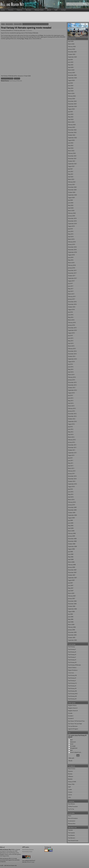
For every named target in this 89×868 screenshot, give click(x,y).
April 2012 (71, 434)
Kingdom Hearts (72, 705)
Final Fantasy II (72, 649)
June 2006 (71, 617)
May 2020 (71, 205)
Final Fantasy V (72, 657)
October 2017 (72, 276)
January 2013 (72, 411)
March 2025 (71, 70)
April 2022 (71, 148)
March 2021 (71, 179)
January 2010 (72, 505)
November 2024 (72, 75)
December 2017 (72, 270)
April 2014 (71, 372)
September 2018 (72, 252)
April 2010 (71, 497)
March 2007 (71, 593)
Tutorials (70, 830)
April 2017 (71, 291)
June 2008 (71, 554)
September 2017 (72, 278)
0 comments (29, 30)
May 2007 (71, 588)
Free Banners (72, 838)
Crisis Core (71, 673)
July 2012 (70, 427)
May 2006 (71, 619)
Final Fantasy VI (72, 660)
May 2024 (71, 88)
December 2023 (72, 101)
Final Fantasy (71, 647)
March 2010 (71, 500)
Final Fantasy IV (72, 655)
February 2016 (72, 323)
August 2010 (71, 487)
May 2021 (71, 174)
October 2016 (72, 307)
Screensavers (72, 821)
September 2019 (72, 224)
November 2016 (72, 304)
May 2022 (71, 145)
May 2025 (71, 65)
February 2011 (72, 471)
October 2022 (72, 135)
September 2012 (72, 421)
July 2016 (70, 312)
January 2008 (72, 567)
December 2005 (72, 632)
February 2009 (72, 533)
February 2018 (72, 265)
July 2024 (70, 83)
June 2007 (71, 585)
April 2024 (71, 91)
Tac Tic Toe (71, 809)
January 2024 (72, 99)
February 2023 (72, 125)
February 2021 (72, 182)
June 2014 (71, 367)
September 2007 (72, 578)
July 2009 (70, 520)
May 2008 (71, 557)
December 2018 (72, 247)
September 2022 (72, 138)
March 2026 (71, 44)
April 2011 (71, 466)
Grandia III (71, 718)
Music (70, 816)
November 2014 (72, 354)
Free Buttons (71, 835)
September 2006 (72, 609)
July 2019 (70, 229)
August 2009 (71, 518)
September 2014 (72, 359)
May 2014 (71, 369)
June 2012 (71, 429)
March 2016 (71, 320)
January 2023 (72, 127)
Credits (70, 789)
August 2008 (71, 549)
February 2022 (72, 153)
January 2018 (72, 268)
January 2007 (72, 598)
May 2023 (71, 117)
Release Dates (39, 10)
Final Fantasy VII (72, 662)
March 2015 (71, 346)
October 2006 (72, 606)
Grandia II (71, 716)
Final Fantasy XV (72, 699)
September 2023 (72, 106)
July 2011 (70, 458)
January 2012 (72, 442)
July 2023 (70, 112)
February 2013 (72, 408)
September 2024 (72, 78)
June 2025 (71, 62)
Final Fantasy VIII (72, 675)
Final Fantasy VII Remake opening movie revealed (35, 24)
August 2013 (71, 393)
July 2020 (70, 200)
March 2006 (71, 625)
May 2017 (71, 289)
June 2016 (71, 315)
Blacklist (70, 779)
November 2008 (72, 541)
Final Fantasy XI (72, 686)
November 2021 (72, 158)
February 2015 (72, 349)
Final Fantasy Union (27, 852)
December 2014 (72, 351)
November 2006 (72, 604)
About (49, 10)
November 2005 (72, 635)
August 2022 (71, 140)
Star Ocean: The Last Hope (75, 724)
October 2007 (72, 575)
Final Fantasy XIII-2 (73, 694)
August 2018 (71, 255)
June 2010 (71, 492)
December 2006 (72, 601)
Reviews (28, 10)
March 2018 (71, 263)
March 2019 (71, 239)
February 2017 (72, 296)
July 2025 (70, 60)
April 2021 (71, 177)
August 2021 (71, 166)
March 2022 (71, 151)
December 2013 (72, 382)
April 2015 (71, 343)
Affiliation (71, 776)
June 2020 (71, 203)
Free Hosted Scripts (73, 841)
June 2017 (71, 286)
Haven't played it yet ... (76, 752)
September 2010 (72, 484)
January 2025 (72, 73)
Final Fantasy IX (72, 678)
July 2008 (70, 552)
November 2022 (72, 132)
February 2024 (72, 96)
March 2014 (71, 375)
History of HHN (72, 782)
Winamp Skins (72, 824)
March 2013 (71, 406)
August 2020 (71, 198)
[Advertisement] (44, 17)
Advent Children (72, 668)
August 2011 (71, 455)
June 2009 (71, 523)
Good (72, 744)
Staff (56, 10)
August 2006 (71, 612)
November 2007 (72, 572)
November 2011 (72, 447)
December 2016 (72, 302)
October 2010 (72, 481)
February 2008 (72, 565)
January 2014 (72, 380)
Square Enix (17, 79)
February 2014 (72, 377)
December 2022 (72, 130)
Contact (63, 10)
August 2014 (71, 362)
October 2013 (72, 388)
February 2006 (72, 627)
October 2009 (72, 513)
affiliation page (30, 862)
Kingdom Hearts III (73, 711)
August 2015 (71, 333)
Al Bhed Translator (73, 806)
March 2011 (71, 468)
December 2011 (72, 445)
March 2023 (71, 122)
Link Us (70, 795)
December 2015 (72, 328)
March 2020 (71, 211)
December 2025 (72, 52)
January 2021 (72, 185)
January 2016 (72, 325)
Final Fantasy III (72, 652)
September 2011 (72, 453)
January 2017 (72, 299)
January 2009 (72, 536)
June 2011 (71, 461)
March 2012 (71, 437)
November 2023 (72, 104)
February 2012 (72, 440)
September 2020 (72, 195)
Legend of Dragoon (73, 729)
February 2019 (72, 242)
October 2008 (72, 544)
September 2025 (72, 57)
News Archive (9, 24)
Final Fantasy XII (72, 688)
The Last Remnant (73, 726)
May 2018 (71, 260)
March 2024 (71, 93)
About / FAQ (71, 784)
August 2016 (71, 309)
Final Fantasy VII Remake (7, 79)
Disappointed (74, 748)
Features (20, 10)
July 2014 (70, 364)
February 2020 (18, 24)
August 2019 (71, 226)
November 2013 (72, 385)
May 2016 (71, 317)
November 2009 (72, 510)
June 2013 (71, 398)
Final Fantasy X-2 (72, 683)
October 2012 (72, 419)
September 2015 (72, 330)
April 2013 (71, 403)
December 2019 (72, 218)
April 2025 (71, 67)
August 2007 (71, 580)
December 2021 (72, 156)
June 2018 (71, 257)
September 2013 (72, 390)
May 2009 (71, 526)
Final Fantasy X (72, 681)
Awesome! (73, 742)
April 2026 (71, 41)
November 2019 (72, 221)
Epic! (72, 740)
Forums (11, 10)
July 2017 (70, 283)
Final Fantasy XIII (72, 691)
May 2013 (71, 401)
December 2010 (72, 476)
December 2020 (72, 187)
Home (3, 10)
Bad (71, 750)
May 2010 (71, 494)
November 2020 (72, 190)
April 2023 (71, 119)
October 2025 (72, 54)
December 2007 (72, 570)
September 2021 (72, 164)
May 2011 (71, 463)
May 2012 (71, 432)
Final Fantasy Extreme (28, 850)
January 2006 (72, 630)
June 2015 (71, 338)
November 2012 (72, 416)
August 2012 (71, 424)
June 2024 (71, 86)
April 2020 (71, 208)
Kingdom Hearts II (73, 708)
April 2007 (71, 591)
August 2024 (71, 80)
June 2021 (71, 172)
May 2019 (71, 234)
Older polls (71, 758)
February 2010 (72, 502)
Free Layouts (71, 833)
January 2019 (72, 244)
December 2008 (72, 539)
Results (70, 761)
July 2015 (70, 336)
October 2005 (72, 638)
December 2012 (72, 414)
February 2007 (72, 596)
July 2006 (70, 614)
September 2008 (72, 546)
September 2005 (72, 640)
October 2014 (72, 356)
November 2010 (72, 479)
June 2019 (71, 231)
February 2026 (72, 47)
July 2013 (70, 395)
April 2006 (71, 622)
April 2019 (71, 237)
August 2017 (71, 281)
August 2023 (71, 109)
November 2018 (72, 250)
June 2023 (71, 114)
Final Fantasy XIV (72, 696)
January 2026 (72, 49)
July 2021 (70, 169)
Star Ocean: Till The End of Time (76, 721)
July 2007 (70, 583)
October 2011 (72, 450)
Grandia (70, 713)
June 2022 (71, 143)
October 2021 (72, 161)
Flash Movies (71, 804)
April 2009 (71, 528)
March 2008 (71, 562)
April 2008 (71, 559)
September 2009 (72, 515)
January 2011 (72, 474)
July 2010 (70, 489)
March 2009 (71, 531)
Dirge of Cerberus (73, 670)
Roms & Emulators (73, 818)
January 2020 (72, 216)
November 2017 (72, 273)
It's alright (73, 746)
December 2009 (72, 507)
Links (69, 797)
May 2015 (71, 341)
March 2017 (71, 294)
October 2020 (72, 192)
